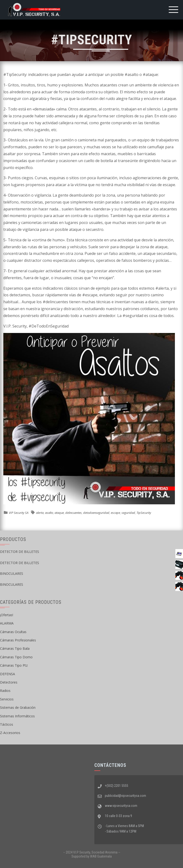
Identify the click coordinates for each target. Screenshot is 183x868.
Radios (5, 691)
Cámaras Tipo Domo (16, 657)
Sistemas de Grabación (18, 707)
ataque (59, 513)
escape (115, 513)
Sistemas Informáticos (17, 716)
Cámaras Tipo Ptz (14, 665)
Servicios (7, 699)
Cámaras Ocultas (13, 632)
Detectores (9, 682)
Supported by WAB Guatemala (92, 856)
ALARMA (7, 623)
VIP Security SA (19, 513)
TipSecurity (144, 513)
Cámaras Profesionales (18, 640)
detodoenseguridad (96, 513)
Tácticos (7, 724)
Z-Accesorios (10, 733)
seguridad (128, 513)
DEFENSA (8, 674)
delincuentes (74, 513)
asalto (49, 513)
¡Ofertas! (7, 615)
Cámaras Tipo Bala (15, 648)
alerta (40, 513)
